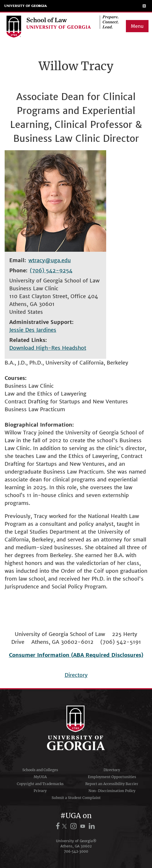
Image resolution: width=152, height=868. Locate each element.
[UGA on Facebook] (59, 826)
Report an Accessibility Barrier (112, 784)
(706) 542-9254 (51, 270)
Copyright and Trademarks (40, 784)
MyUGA (40, 777)
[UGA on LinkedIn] (92, 826)
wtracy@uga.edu (50, 260)
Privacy (40, 791)
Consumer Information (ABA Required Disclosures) (76, 655)
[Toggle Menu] (144, 6)
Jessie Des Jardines (33, 330)
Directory (76, 675)
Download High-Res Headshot (48, 348)
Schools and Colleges (40, 770)
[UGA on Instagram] (74, 826)
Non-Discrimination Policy (112, 791)
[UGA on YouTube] (84, 826)
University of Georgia (26, 6)
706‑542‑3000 (76, 851)
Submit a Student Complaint (76, 798)
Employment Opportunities (112, 777)
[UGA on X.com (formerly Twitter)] (65, 826)
